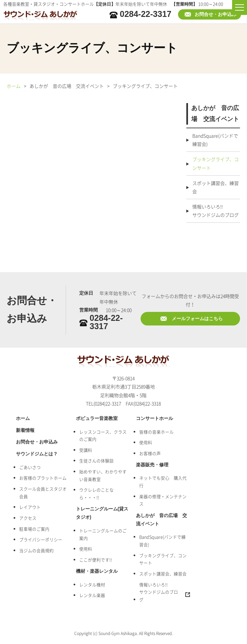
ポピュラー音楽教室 (97, 418)
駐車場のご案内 (34, 529)
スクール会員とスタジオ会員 (43, 493)
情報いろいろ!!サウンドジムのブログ (216, 211)
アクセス (28, 518)
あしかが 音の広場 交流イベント (161, 520)
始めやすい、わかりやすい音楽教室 (103, 475)
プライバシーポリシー (41, 539)
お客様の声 (150, 453)
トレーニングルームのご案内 (103, 534)
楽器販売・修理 (152, 465)
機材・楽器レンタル (97, 571)
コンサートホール (154, 418)
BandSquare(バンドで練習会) (215, 140)
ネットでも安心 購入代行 (163, 482)
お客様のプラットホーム (43, 478)
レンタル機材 (92, 585)
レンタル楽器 (92, 595)
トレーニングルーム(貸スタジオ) (102, 513)
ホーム (14, 86)
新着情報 (25, 430)
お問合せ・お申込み (216, 14)
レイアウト (30, 507)
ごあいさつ (30, 467)
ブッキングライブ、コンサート (216, 163)
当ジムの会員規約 (36, 550)
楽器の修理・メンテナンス (163, 500)
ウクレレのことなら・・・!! (96, 494)
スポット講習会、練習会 (216, 187)
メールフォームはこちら (197, 319)
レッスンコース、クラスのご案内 (103, 436)
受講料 (86, 450)
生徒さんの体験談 (96, 461)
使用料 (86, 549)
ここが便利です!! (96, 560)
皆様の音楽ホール (156, 432)
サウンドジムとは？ (37, 454)
